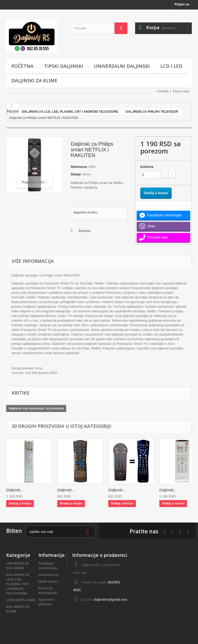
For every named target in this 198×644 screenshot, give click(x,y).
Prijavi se (182, 4)
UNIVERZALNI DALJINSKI (122, 66)
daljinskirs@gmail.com (111, 600)
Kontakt (163, 91)
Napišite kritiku (85, 212)
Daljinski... (15, 490)
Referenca (79, 167)
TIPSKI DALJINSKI (64, 66)
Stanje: (76, 174)
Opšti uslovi (48, 581)
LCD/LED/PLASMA (21, 600)
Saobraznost (48, 575)
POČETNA (22, 66)
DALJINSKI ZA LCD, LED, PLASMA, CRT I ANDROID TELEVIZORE (18, 584)
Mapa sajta (181, 91)
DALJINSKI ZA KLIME (34, 80)
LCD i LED (171, 66)
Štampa (84, 231)
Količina (147, 167)
